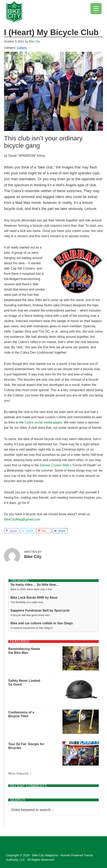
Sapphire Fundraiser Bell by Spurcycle (40, 610)
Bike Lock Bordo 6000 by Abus (34, 598)
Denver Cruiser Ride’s (56, 465)
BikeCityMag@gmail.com (22, 519)
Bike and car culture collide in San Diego (42, 623)
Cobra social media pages (43, 422)
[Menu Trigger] (96, 9)
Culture (22, 48)
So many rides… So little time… (35, 585)
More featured (18, 774)
